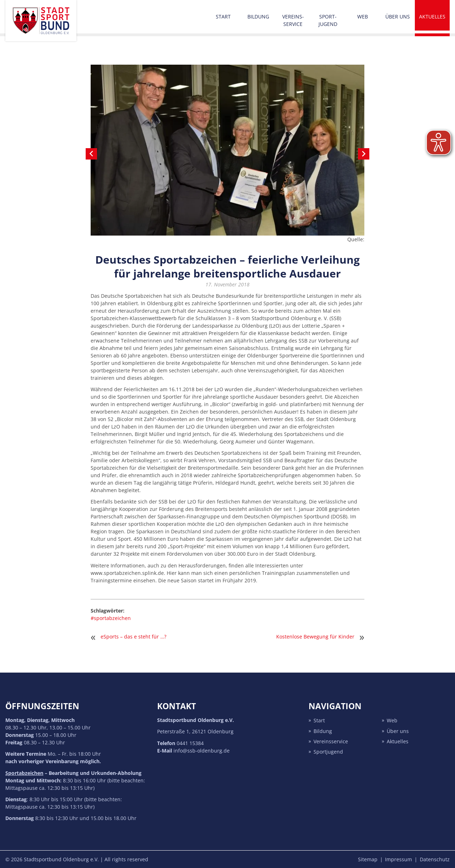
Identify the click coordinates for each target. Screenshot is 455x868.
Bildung (258, 17)
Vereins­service (293, 20)
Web (363, 17)
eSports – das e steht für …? (133, 637)
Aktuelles (432, 17)
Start (223, 17)
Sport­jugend (328, 20)
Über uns (398, 17)
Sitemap (368, 859)
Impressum (398, 859)
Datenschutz (435, 859)
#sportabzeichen (111, 618)
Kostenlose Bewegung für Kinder (315, 637)
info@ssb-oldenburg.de (202, 751)
